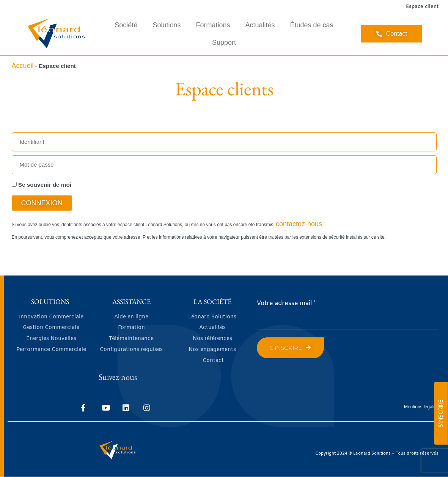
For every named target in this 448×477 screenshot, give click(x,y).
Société (126, 25)
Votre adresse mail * (286, 303)
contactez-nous (299, 224)
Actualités (260, 25)
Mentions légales (421, 407)
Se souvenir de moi (42, 185)
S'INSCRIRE (441, 413)
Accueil (23, 66)
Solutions (167, 25)
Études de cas (312, 25)
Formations (213, 25)
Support (224, 43)
